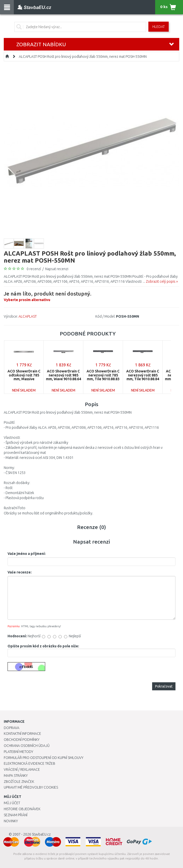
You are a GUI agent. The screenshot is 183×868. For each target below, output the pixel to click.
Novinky (11, 821)
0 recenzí (34, 269)
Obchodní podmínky (22, 740)
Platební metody (18, 752)
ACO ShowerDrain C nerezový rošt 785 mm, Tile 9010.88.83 (103, 375)
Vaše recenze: (20, 572)
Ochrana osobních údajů (27, 746)
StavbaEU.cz (41, 834)
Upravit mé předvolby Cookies (31, 787)
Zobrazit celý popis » (162, 281)
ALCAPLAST (28, 316)
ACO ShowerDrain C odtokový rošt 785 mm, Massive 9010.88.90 (24, 377)
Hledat (159, 27)
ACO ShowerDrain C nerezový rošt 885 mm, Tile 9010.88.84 (143, 375)
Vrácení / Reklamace (22, 769)
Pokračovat (164, 686)
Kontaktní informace (22, 734)
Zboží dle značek (19, 782)
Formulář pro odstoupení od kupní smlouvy (44, 758)
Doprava (12, 728)
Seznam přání (16, 815)
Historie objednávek (22, 809)
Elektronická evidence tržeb (29, 763)
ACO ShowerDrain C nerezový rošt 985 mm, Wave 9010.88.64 (64, 375)
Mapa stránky (16, 776)
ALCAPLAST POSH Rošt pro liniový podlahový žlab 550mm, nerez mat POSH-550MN (83, 57)
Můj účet (12, 803)
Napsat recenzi (57, 269)
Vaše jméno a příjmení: (27, 554)
